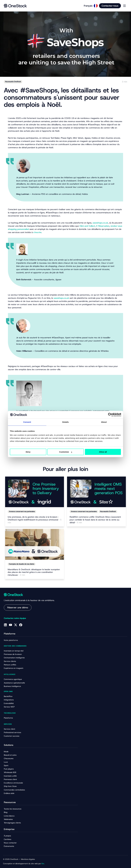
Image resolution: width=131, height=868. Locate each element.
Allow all (103, 452)
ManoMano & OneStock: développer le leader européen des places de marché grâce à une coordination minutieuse (34, 572)
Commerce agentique (13, 679)
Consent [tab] (27, 422)
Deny (28, 452)
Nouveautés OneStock (13, 82)
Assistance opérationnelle (14, 683)
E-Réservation (103, 226)
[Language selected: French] (90, 6)
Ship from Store (10, 786)
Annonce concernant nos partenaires (22, 511)
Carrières (8, 839)
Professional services (12, 732)
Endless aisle (9, 793)
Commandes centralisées (14, 790)
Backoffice (8, 696)
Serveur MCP (9, 707)
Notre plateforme (11, 640)
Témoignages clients (12, 823)
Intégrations (9, 700)
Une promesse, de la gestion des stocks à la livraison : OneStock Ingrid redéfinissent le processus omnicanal (35, 520)
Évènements (9, 846)
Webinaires (8, 819)
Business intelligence (12, 686)
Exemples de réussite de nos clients (22, 564)
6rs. (43, 864)
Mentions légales (28, 859)
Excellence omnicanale (13, 783)
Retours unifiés (10, 665)
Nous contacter (10, 843)
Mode (6, 752)
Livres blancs (9, 816)
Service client (9, 729)
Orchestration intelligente (14, 658)
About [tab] (104, 422)
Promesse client (10, 779)
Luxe (6, 762)
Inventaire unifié (10, 776)
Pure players (9, 769)
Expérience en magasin (14, 668)
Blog (6, 812)
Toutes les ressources (13, 809)
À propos (7, 836)
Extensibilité (9, 703)
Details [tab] (65, 422)
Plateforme (8, 718)
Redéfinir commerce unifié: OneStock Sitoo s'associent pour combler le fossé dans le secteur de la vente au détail (95, 520)
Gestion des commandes (15, 646)
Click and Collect (87, 226)
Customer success (12, 736)
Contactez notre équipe (15, 618)
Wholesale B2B (10, 772)
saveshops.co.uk (100, 223)
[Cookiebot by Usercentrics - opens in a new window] (110, 415)
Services (8, 724)
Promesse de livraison (13, 654)
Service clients (10, 661)
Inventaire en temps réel (14, 651)
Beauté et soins (10, 755)
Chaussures (9, 758)
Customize (66, 452)
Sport (6, 765)
